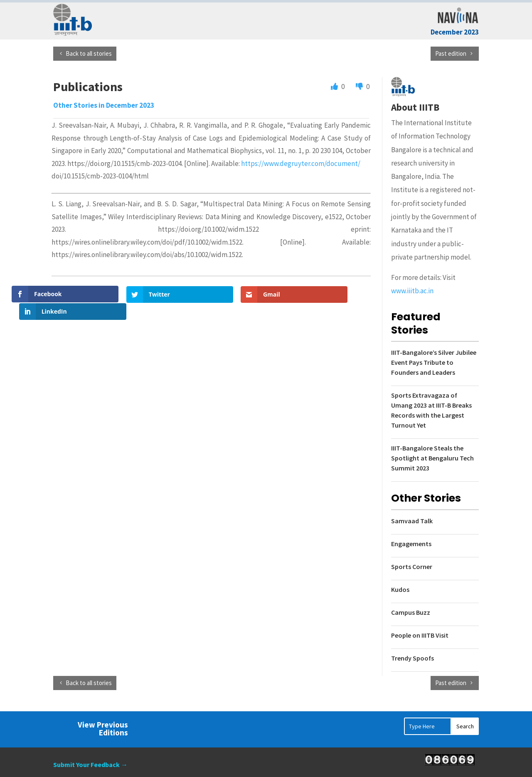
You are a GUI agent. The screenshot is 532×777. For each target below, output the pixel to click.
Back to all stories (89, 53)
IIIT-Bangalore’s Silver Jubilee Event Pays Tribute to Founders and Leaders (434, 362)
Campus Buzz (411, 612)
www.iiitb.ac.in (412, 291)
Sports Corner (412, 567)
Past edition (451, 53)
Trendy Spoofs (413, 658)
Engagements (411, 544)
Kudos (400, 589)
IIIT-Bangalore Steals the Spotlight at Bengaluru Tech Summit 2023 (432, 458)
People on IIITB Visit (420, 635)
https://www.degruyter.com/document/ (301, 163)
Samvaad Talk (412, 521)
